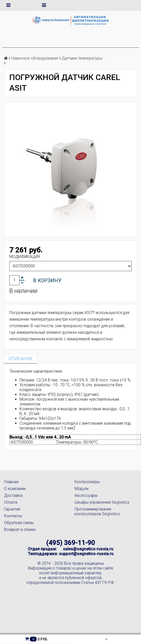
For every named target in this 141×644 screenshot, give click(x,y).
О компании (15, 489)
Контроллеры (87, 482)
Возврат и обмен (20, 530)
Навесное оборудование (35, 58)
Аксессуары (86, 495)
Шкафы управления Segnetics (102, 502)
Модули (81, 489)
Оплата (11, 502)
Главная (11, 482)
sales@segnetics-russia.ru (88, 549)
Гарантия (12, 509)
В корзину (47, 280)
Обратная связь (19, 523)
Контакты (13, 516)
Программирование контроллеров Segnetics (97, 511)
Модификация (25, 257)
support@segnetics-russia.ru (86, 554)
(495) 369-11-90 (70, 543)
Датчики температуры (82, 58)
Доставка (13, 495)
